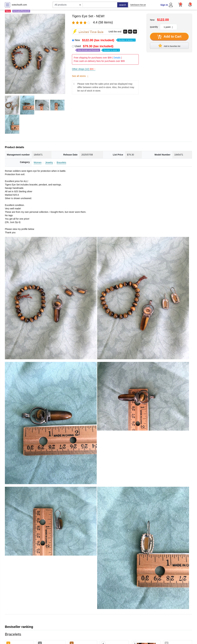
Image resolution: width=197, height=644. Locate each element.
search (123, 5)
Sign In (164, 5)
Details (117, 58)
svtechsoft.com (19, 5)
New (105, 40)
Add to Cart (169, 37)
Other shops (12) (84, 69)
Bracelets (61, 162)
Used (97, 48)
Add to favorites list (169, 46)
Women (38, 162)
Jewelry (49, 162)
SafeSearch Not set (138, 5)
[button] (190, 4)
